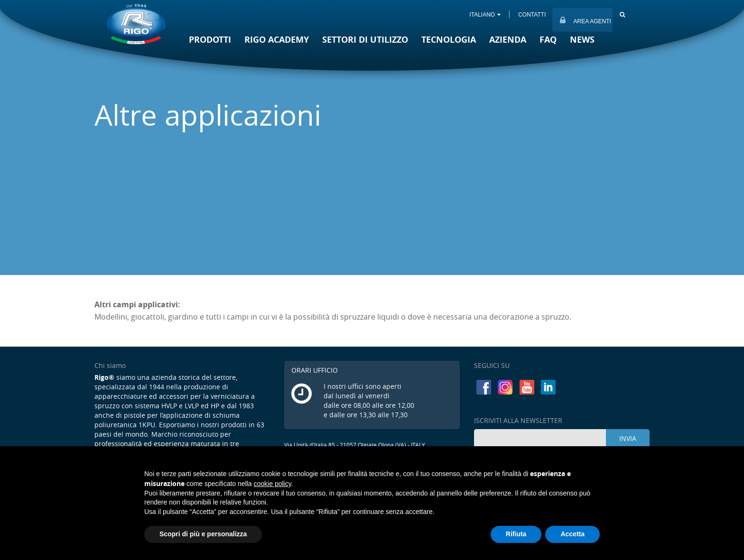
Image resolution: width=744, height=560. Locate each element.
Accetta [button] (572, 534)
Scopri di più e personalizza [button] (203, 534)
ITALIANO (485, 15)
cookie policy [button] (273, 484)
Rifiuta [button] (516, 534)
